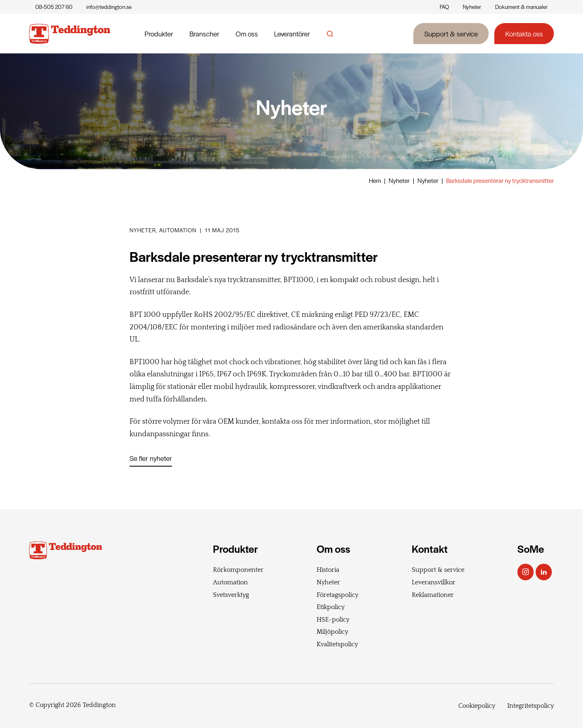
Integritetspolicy (531, 706)
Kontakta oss (524, 34)
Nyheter (472, 7)
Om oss (247, 34)
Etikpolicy (331, 607)
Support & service (451, 34)
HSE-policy (333, 620)
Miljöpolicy (332, 632)
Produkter (159, 34)
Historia (328, 570)
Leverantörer (292, 34)
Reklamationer (433, 595)
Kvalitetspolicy (337, 644)
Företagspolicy (337, 595)
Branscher (204, 34)
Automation (230, 582)
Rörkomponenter (238, 570)
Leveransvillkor (434, 582)
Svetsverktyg (231, 595)
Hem (375, 180)
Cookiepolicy (477, 706)
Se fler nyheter (151, 458)
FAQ (444, 7)
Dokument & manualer (521, 7)
